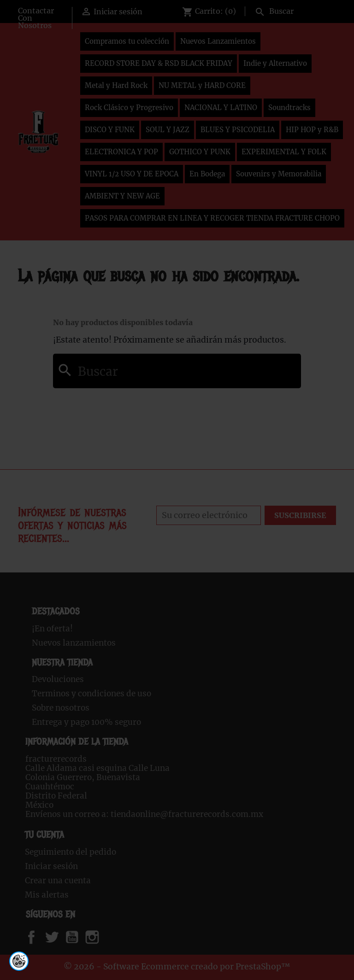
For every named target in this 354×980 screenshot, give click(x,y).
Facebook (40, 937)
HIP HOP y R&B (312, 130)
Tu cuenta (44, 835)
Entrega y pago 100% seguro (86, 722)
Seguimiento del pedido (71, 852)
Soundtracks (289, 108)
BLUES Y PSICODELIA (238, 130)
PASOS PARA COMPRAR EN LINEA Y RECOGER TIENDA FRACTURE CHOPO (212, 218)
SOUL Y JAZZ (168, 130)
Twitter (57, 937)
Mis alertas (47, 895)
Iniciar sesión (51, 866)
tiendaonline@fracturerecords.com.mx (187, 814)
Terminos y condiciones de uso (91, 694)
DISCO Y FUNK (110, 130)
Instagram (103, 937)
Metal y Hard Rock (116, 85)
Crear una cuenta (58, 881)
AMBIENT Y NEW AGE (122, 196)
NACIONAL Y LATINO (221, 108)
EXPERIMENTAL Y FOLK (284, 152)
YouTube (80, 937)
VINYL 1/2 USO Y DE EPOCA (132, 174)
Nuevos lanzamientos (74, 643)
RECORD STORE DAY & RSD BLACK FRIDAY (159, 63)
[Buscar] (293, 10)
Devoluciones (58, 679)
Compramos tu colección (127, 41)
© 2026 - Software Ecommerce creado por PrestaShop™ (177, 967)
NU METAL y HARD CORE (202, 85)
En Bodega (207, 174)
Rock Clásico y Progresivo (129, 108)
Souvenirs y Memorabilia (279, 174)
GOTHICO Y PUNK (200, 152)
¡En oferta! (52, 629)
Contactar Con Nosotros (36, 18)
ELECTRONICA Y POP (121, 152)
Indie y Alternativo (275, 63)
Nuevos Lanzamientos (218, 41)
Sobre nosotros (61, 708)
